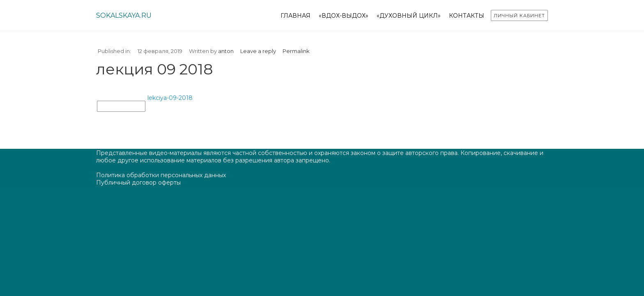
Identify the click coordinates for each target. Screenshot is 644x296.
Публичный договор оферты (138, 183)
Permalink (296, 51)
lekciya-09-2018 (170, 98)
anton (226, 51)
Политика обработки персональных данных (161, 175)
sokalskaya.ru (124, 15)
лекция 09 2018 (121, 106)
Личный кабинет (519, 16)
